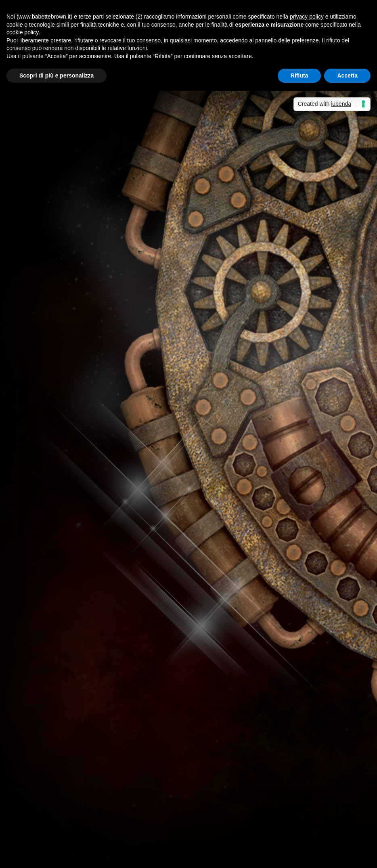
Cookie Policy (242, 857)
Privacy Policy (200, 857)
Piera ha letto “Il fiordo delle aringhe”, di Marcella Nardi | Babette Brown (130, 813)
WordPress (160, 857)
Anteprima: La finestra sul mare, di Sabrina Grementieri (249, 793)
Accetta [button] (347, 75)
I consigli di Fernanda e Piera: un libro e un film (93, 599)
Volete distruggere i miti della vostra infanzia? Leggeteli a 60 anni (121, 678)
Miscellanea (126, 435)
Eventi (113, 207)
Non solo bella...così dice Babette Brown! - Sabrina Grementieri (116, 726)
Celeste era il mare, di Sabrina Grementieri (282, 773)
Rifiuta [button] (300, 75)
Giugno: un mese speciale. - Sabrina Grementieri (95, 793)
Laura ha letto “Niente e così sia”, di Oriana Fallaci (98, 659)
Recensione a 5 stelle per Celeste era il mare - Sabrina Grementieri (120, 773)
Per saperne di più (62, 252)
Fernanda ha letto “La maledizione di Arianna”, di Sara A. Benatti (119, 639)
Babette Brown (50, 207)
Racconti (291, 232)
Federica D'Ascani (53, 435)
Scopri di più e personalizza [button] (57, 75)
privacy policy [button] (307, 17)
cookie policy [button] (22, 32)
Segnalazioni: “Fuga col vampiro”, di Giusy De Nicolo (100, 619)
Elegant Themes (79, 857)
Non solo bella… (235, 726)
